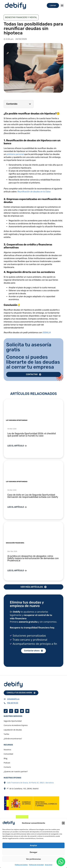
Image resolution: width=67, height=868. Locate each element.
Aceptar (34, 845)
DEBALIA (47, 333)
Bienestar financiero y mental (21, 17)
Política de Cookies (21, 865)
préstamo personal (15, 154)
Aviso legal (49, 865)
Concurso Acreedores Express (16, 725)
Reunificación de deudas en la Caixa (34, 192)
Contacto (7, 767)
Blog (5, 758)
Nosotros (7, 750)
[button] (63, 823)
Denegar (33, 852)
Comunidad (8, 754)
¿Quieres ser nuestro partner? (16, 771)
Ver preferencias (33, 859)
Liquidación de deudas (13, 730)
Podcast (7, 763)
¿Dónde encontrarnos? (13, 739)
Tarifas (6, 734)
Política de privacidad (36, 865)
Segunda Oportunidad (13, 721)
